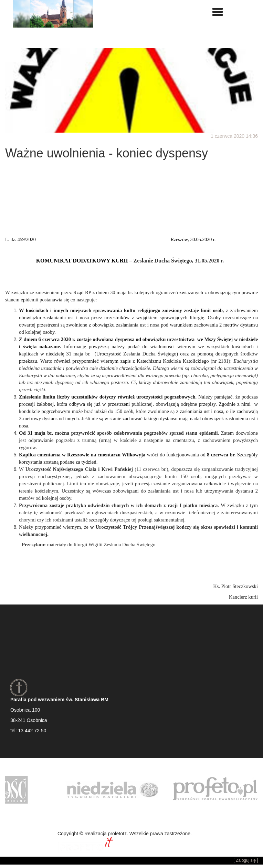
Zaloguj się (246, 860)
